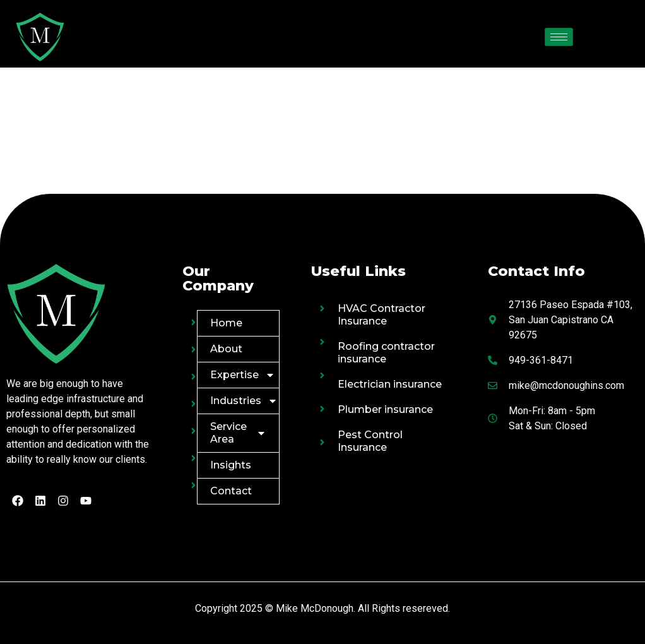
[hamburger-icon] (559, 37)
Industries (244, 401)
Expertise (243, 375)
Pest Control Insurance (370, 441)
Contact (231, 491)
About (226, 349)
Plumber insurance (385, 409)
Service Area (239, 433)
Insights (231, 465)
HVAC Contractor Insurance (382, 315)
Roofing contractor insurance (386, 353)
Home (226, 323)
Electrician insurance (390, 384)
